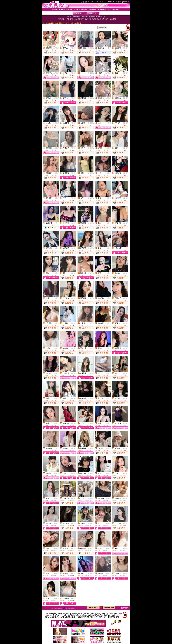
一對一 (57, 223)
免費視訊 (56, 48)
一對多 (109, 48)
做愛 (64, 608)
